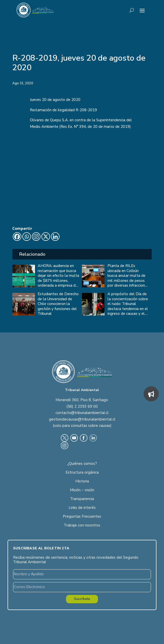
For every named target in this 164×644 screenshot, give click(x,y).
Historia (82, 481)
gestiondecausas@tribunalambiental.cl (82, 419)
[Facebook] (17, 237)
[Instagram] (36, 237)
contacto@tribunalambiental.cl (82, 413)
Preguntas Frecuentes (82, 516)
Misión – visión (82, 490)
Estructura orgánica (82, 472)
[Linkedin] (55, 237)
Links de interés (82, 508)
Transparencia (82, 499)
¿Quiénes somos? (82, 464)
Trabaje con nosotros (82, 525)
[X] (46, 237)
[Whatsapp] (27, 237)
